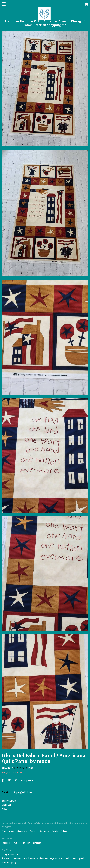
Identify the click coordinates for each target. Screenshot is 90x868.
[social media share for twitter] (10, 780)
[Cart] (86, 5)
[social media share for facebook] (3, 780)
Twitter (16, 843)
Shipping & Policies (23, 792)
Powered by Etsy (9, 862)
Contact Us (45, 831)
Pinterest (26, 843)
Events (55, 831)
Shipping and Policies (27, 831)
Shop (4, 831)
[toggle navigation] (4, 4)
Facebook (6, 843)
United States (20, 768)
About (12, 831)
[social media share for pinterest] (16, 780)
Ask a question (27, 780)
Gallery (64, 831)
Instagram (37, 843)
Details (6, 792)
